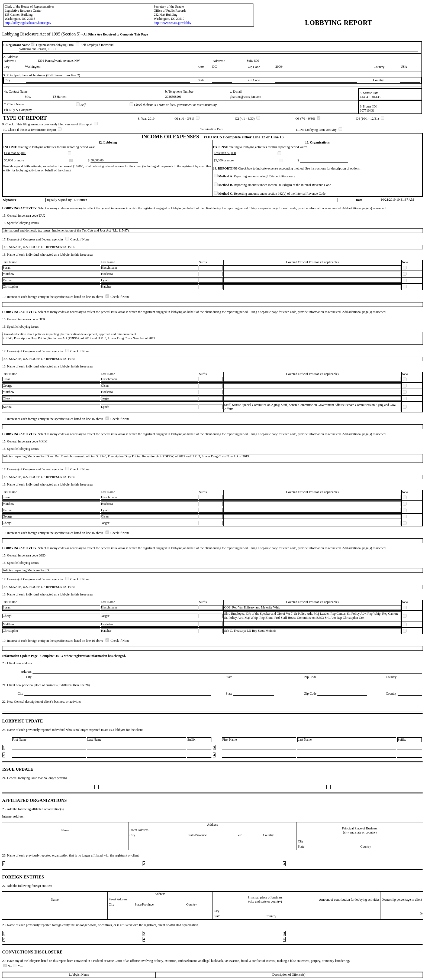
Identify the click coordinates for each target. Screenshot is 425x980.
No (8, 966)
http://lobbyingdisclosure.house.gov (28, 23)
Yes (18, 966)
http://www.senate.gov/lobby (173, 23)
